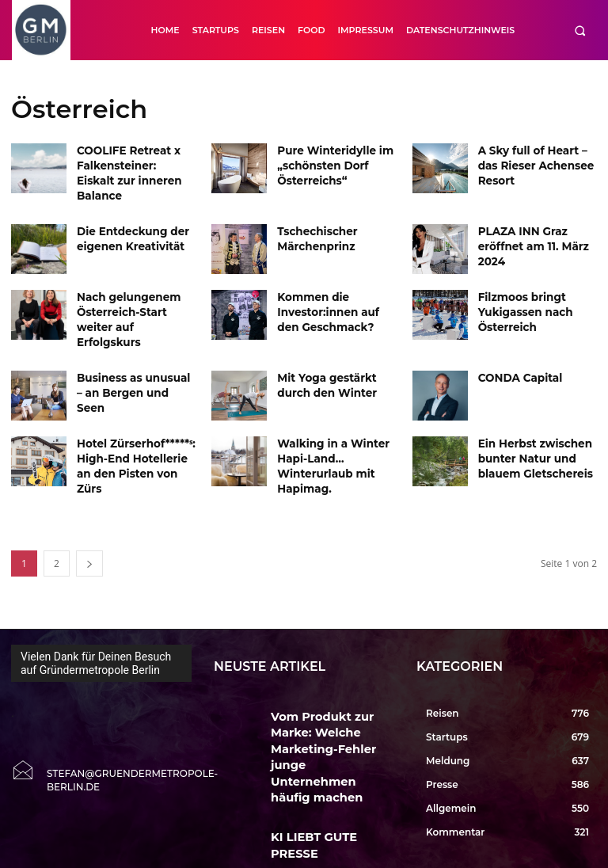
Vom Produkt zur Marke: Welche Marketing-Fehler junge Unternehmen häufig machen (327, 693)
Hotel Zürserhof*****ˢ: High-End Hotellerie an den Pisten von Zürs (133, 426)
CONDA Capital (515, 346)
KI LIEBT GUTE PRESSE (318, 744)
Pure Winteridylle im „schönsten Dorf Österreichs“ (329, 163)
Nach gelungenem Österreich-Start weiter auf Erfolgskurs (134, 294)
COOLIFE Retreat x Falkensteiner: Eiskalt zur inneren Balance (130, 163)
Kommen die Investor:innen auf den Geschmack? (333, 294)
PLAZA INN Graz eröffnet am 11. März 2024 (527, 228)
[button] (580, 30)
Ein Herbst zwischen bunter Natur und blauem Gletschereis (529, 426)
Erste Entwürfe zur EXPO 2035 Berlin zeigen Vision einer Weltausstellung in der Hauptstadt (332, 817)
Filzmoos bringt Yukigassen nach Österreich (520, 294)
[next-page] (89, 526)
